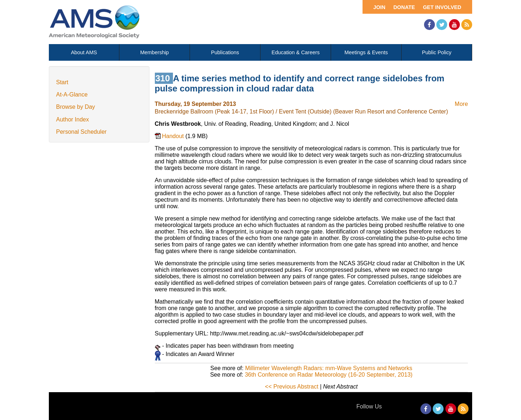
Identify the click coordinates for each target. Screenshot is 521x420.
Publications (225, 52)
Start (62, 82)
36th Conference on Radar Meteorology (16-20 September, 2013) (329, 375)
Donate (404, 7)
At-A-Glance (72, 95)
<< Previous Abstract (292, 387)
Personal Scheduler (81, 132)
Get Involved (442, 7)
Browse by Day (76, 107)
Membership (154, 52)
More (461, 104)
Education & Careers (296, 52)
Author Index (73, 119)
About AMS (84, 52)
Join (380, 7)
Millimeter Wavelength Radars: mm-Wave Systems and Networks (329, 368)
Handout (174, 136)
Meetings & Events (366, 52)
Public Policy (437, 52)
